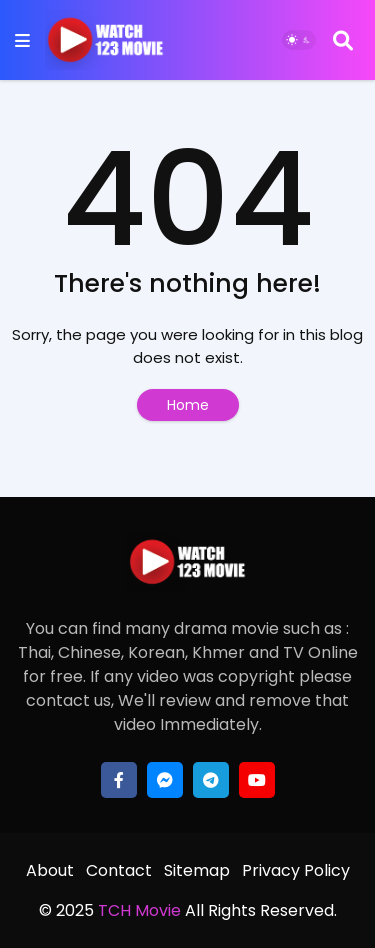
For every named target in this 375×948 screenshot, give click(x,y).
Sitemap (197, 870)
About (50, 870)
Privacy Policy (296, 870)
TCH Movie (139, 910)
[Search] (343, 40)
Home (188, 405)
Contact (119, 870)
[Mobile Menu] (22, 40)
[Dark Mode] (299, 40)
